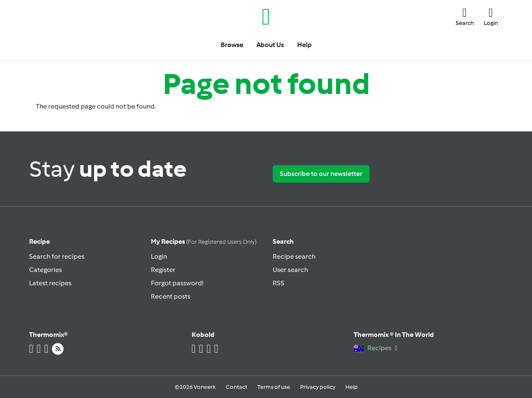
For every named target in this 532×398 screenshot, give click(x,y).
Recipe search (294, 256)
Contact (236, 387)
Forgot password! (177, 283)
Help (352, 387)
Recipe (39, 241)
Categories (46, 270)
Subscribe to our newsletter (321, 174)
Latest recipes (50, 283)
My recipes (204, 241)
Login (159, 256)
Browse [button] (232, 45)
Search (283, 241)
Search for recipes (57, 256)
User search (290, 270)
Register (163, 270)
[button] (465, 17)
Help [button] (304, 45)
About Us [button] (270, 45)
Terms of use (274, 387)
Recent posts (171, 296)
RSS (278, 283)
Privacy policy (318, 387)
